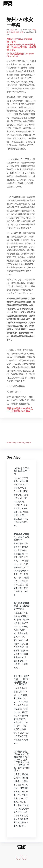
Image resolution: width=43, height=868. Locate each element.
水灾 (22, 32)
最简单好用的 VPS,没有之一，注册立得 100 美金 (20, 410)
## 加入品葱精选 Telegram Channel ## (20, 55)
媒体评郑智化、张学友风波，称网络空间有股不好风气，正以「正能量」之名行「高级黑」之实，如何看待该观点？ (21, 761)
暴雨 (34, 30)
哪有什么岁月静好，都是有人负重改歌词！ (21, 537)
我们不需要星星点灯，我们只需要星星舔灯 (21, 606)
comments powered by (19, 443)
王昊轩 (12, 30)
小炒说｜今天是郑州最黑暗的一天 (21, 471)
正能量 (13, 32)
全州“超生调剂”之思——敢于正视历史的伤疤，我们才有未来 (21, 680)
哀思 (8, 32)
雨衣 (18, 32)
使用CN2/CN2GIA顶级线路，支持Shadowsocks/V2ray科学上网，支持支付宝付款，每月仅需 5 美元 (21, 45)
